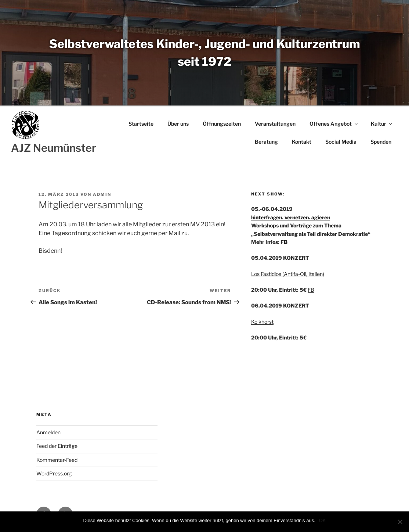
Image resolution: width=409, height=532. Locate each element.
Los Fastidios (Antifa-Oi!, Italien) (288, 274)
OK (323, 520)
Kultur (382, 124)
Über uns (178, 124)
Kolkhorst (262, 322)
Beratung (266, 142)
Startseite (141, 124)
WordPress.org (54, 473)
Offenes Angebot (334, 124)
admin (102, 194)
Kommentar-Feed (57, 460)
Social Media (341, 142)
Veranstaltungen (275, 124)
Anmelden (48, 432)
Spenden (381, 142)
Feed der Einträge (57, 446)
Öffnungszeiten (222, 124)
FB (283, 242)
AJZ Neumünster (54, 148)
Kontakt (302, 142)
